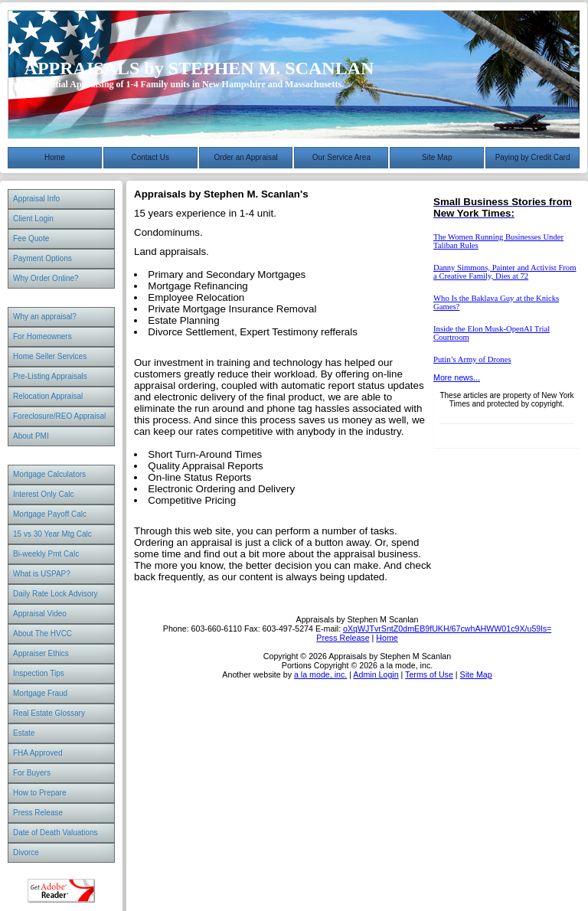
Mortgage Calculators (49, 474)
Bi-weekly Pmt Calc (46, 554)
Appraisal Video (40, 614)
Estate (24, 733)
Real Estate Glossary (49, 713)
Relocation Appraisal (48, 396)
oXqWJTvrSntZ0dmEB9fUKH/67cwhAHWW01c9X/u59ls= (447, 629)
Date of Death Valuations (55, 833)
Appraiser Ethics (41, 653)
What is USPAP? (42, 574)
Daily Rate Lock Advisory (56, 594)
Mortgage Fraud (40, 693)
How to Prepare (39, 793)
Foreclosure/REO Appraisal (59, 416)
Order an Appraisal (245, 157)
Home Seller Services (50, 356)
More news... (457, 377)
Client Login (33, 219)
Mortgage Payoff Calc (50, 514)
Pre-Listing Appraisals (50, 376)
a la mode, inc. (320, 674)
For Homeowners (42, 336)
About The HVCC (42, 633)
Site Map (437, 157)
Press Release (38, 813)
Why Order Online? (46, 278)
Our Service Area (341, 157)
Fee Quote (31, 238)
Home (55, 157)
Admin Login (376, 674)
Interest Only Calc (43, 494)
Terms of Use (429, 674)
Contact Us (150, 157)
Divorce (26, 852)
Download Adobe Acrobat (61, 891)
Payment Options (42, 258)
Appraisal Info (36, 199)
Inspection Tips (39, 673)
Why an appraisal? (45, 317)
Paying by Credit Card (533, 157)
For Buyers (32, 773)
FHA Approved (38, 753)
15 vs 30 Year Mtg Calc (52, 534)
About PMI (31, 436)
